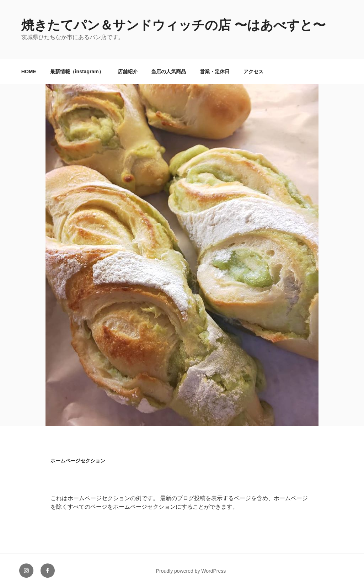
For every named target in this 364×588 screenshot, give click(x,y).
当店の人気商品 (168, 71)
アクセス (253, 71)
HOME (29, 71)
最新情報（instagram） (77, 71)
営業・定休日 (215, 71)
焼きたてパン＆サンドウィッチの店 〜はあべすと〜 (173, 25)
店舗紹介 (128, 71)
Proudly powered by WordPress (191, 571)
